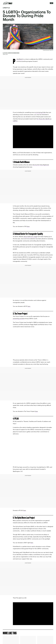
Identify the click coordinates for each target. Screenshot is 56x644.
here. (29, 306)
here (28, 226)
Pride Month (20, 59)
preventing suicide (18, 319)
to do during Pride (40, 112)
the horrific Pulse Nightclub (41, 165)
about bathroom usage (30, 237)
